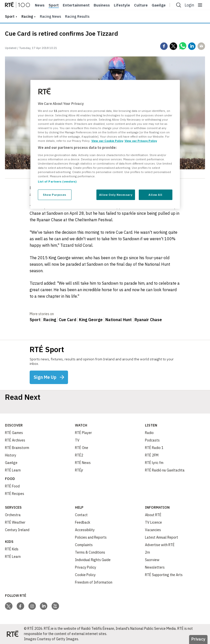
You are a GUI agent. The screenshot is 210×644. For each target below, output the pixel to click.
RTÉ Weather (15, 522)
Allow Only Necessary (116, 195)
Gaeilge (159, 5)
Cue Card (68, 320)
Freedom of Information (94, 582)
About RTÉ (153, 515)
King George (91, 320)
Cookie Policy (85, 575)
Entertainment (76, 5)
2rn (147, 552)
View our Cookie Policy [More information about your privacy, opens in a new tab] (107, 141)
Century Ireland (17, 530)
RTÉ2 (79, 455)
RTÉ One (82, 448)
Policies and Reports (91, 537)
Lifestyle (122, 5)
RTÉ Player (83, 433)
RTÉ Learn (13, 470)
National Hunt (119, 320)
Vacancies (153, 530)
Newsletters (155, 567)
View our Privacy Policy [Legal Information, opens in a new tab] (141, 141)
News (40, 5)
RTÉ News (83, 463)
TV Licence (153, 522)
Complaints (84, 545)
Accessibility (85, 530)
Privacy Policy (86, 567)
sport (10, 16)
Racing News (50, 16)
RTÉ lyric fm (154, 463)
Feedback (83, 522)
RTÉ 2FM (152, 455)
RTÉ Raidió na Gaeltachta (165, 470)
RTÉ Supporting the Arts (164, 575)
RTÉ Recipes (15, 494)
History (11, 455)
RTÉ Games (14, 433)
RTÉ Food (12, 486)
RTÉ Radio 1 (154, 448)
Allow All (155, 195)
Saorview (152, 560)
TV (77, 440)
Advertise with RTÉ (160, 545)
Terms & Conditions (90, 552)
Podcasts (152, 440)
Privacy (198, 639)
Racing (27, 16)
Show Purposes (54, 195)
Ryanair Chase (148, 320)
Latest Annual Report (162, 537)
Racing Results (77, 16)
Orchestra (13, 515)
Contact (81, 515)
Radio (149, 433)
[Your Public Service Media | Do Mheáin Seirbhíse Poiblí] (12, 634)
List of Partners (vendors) (57, 181)
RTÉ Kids (12, 549)
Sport (54, 5)
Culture (141, 5)
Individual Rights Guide (93, 560)
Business (102, 5)
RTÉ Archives (15, 440)
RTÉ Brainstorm (17, 448)
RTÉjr (79, 470)
